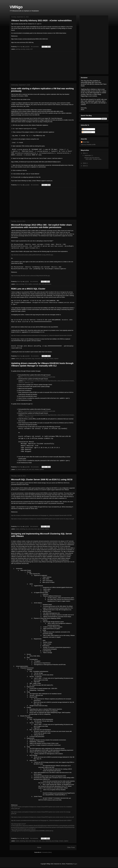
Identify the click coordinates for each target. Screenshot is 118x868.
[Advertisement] (43, 66)
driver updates (22, 470)
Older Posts (71, 848)
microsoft (36, 284)
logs (33, 359)
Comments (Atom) (47, 853)
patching (18, 49)
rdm (45, 359)
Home (39, 848)
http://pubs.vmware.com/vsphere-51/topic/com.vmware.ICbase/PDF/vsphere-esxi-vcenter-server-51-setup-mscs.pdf (43, 519)
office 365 (41, 284)
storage (56, 841)
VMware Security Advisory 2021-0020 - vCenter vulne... (93, 159)
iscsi (32, 529)
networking (48, 841)
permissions (48, 284)
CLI (16, 470)
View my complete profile (88, 145)
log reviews (28, 359)
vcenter (28, 49)
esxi (23, 359)
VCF (31, 49)
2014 (85, 166)
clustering (22, 529)
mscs (42, 359)
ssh (33, 470)
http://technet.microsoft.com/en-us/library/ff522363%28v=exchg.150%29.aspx (32, 255)
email (17, 284)
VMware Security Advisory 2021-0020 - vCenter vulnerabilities (41, 20)
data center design (31, 841)
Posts (84, 129)
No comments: (35, 47)
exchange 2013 (23, 284)
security (23, 49)
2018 (85, 163)
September (88, 155)
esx (21, 359)
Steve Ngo (86, 142)
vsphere (56, 359)
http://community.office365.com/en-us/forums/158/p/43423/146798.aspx (31, 276)
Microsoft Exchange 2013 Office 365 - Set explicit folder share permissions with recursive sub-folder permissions (41, 226)
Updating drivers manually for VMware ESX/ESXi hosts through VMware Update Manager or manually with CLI (42, 365)
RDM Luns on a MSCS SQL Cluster (28, 289)
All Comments (87, 132)
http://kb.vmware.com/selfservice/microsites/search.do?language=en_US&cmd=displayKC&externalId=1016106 (41, 336)
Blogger (75, 864)
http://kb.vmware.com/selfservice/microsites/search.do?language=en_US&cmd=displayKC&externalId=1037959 (41, 516)
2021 (85, 153)
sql (48, 359)
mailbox (30, 284)
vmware (51, 359)
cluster (17, 359)
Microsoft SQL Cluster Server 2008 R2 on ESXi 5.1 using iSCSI (42, 480)
